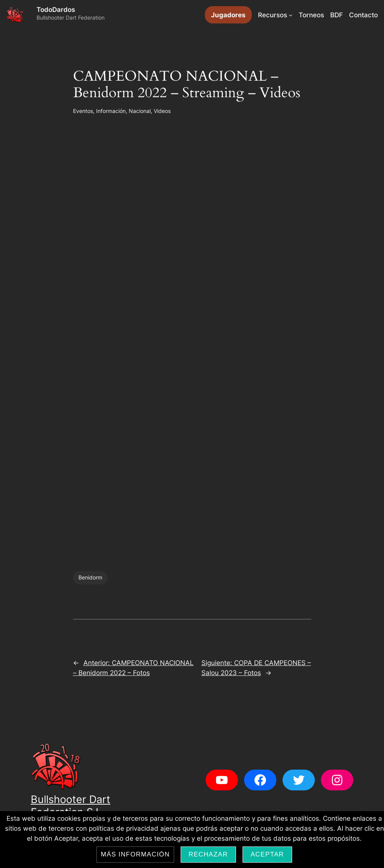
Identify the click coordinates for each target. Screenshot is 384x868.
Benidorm (90, 577)
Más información (135, 854)
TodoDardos (56, 10)
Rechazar (208, 854)
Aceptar (267, 854)
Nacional (140, 111)
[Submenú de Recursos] (291, 15)
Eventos (83, 111)
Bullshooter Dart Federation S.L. (71, 806)
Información (111, 111)
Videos (162, 111)
